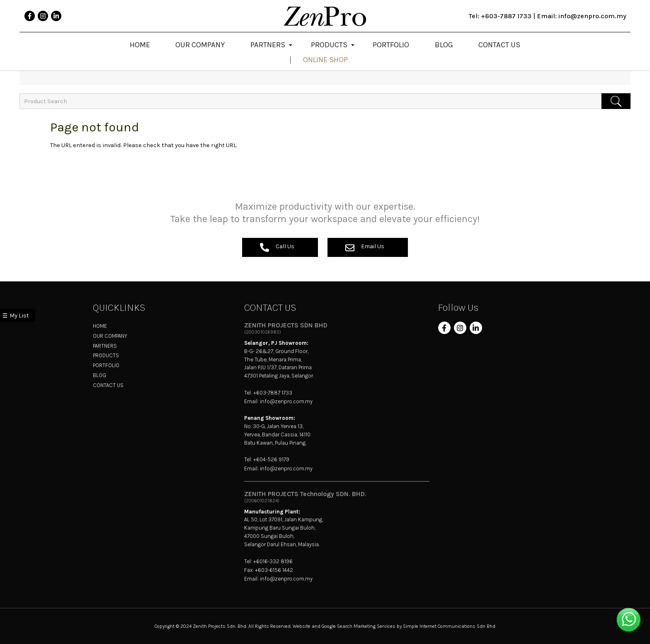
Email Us (365, 247)
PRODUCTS (106, 355)
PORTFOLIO (106, 365)
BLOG (99, 375)
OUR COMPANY (110, 336)
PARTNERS (105, 346)
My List (19, 316)
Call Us (277, 247)
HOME (100, 326)
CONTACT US (108, 385)
